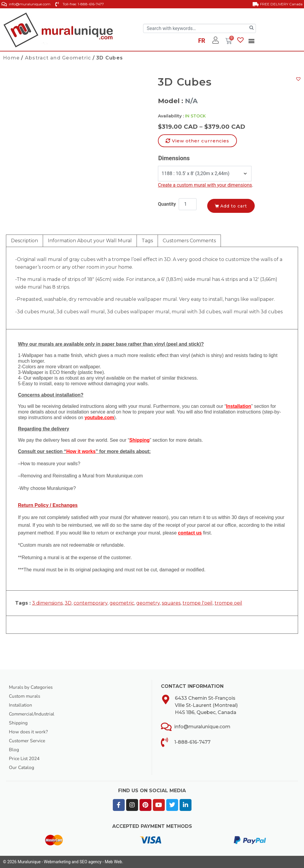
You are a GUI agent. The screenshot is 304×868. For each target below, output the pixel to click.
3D (68, 603)
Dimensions (174, 158)
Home (11, 58)
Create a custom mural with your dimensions (205, 185)
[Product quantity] (188, 204)
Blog (14, 750)
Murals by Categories (32, 687)
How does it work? (29, 732)
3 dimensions (47, 603)
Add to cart (235, 206)
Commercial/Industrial (33, 714)
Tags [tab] (147, 241)
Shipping (18, 723)
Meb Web (113, 862)
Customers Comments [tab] (189, 241)
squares (171, 603)
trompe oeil (228, 603)
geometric (122, 603)
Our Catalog (22, 768)
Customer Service (28, 741)
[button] (251, 41)
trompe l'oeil (198, 603)
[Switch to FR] (202, 42)
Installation (21, 705)
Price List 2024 (25, 759)
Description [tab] (24, 241)
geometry (148, 603)
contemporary (91, 603)
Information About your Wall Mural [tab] (90, 241)
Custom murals (25, 696)
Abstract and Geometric (58, 58)
